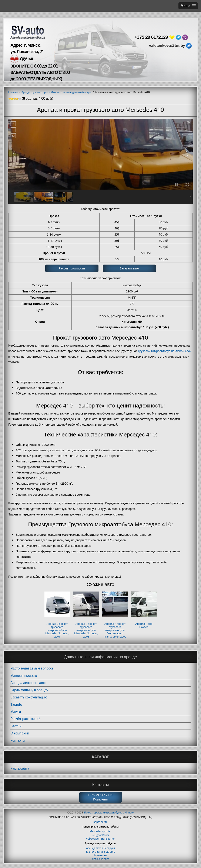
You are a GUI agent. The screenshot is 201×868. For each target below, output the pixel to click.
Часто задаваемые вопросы (32, 668)
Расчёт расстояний (25, 719)
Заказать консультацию (29, 697)
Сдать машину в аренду (29, 690)
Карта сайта (20, 768)
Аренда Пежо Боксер (144, 625)
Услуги (16, 711)
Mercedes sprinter (100, 831)
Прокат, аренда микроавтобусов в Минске (109, 812)
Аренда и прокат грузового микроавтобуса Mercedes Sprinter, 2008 (86, 630)
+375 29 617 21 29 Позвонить (101, 797)
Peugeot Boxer (101, 835)
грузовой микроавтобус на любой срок (165, 351)
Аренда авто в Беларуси (100, 848)
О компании (20, 733)
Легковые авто (100, 859)
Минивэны (101, 855)
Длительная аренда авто (101, 852)
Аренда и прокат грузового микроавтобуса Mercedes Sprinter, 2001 (57, 630)
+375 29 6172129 (151, 37)
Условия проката (24, 675)
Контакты (18, 740)
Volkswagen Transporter (100, 839)
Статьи (16, 726)
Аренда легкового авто (28, 683)
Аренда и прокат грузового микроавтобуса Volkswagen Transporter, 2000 (115, 630)
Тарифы (17, 704)
